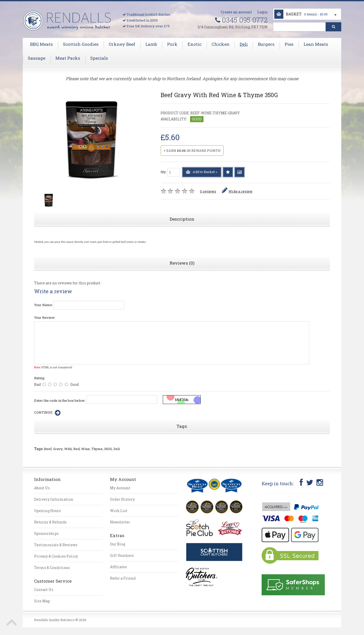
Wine (85, 449)
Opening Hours (48, 511)
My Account (120, 488)
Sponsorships (46, 533)
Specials (99, 58)
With (68, 449)
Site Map (42, 601)
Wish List (119, 511)
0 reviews (208, 191)
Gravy (58, 449)
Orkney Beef (122, 44)
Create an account (236, 12)
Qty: (170, 172)
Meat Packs (68, 58)
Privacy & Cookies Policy (56, 556)
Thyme (97, 449)
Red (76, 449)
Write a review (237, 191)
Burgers (266, 44)
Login (263, 12)
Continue (47, 413)
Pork (172, 44)
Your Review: (45, 317)
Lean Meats (316, 44)
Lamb (151, 44)
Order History (122, 499)
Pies (289, 44)
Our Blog (118, 544)
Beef (48, 449)
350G (108, 449)
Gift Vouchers (122, 555)
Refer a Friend (123, 578)
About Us (42, 488)
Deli (244, 44)
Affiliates (118, 567)
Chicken (221, 44)
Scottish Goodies (81, 44)
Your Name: (43, 305)
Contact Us (44, 590)
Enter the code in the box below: (60, 400)
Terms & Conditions (52, 568)
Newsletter (120, 522)
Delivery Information (54, 499)
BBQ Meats (41, 44)
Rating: (40, 378)
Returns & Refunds (50, 522)
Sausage (37, 58)
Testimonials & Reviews (56, 545)
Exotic (195, 44)
